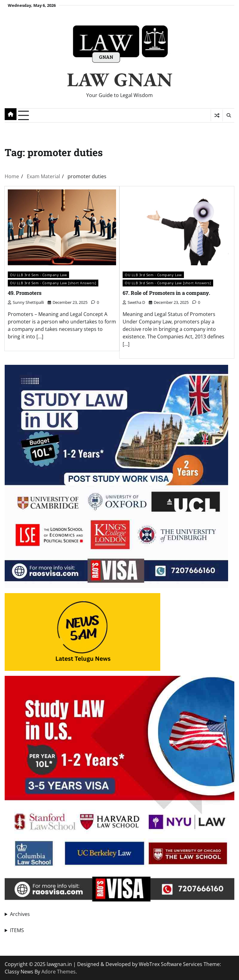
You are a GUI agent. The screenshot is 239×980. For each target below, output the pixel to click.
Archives (20, 914)
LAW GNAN (120, 79)
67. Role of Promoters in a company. (168, 293)
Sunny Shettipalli (26, 302)
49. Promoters (25, 293)
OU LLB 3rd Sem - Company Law (38, 275)
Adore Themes (59, 972)
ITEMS (17, 930)
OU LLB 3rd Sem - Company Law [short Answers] (53, 283)
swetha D (134, 302)
